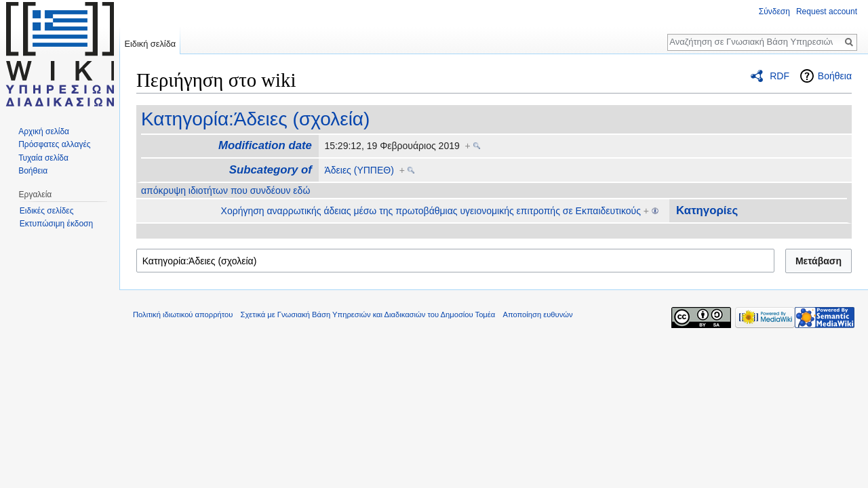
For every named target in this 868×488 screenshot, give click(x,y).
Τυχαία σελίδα (43, 158)
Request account (827, 12)
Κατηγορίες (707, 210)
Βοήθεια (835, 76)
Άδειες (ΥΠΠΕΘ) (359, 170)
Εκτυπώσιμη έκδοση (56, 224)
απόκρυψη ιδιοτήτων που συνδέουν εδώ (225, 190)
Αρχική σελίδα (44, 131)
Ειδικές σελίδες (47, 211)
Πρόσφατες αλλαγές (54, 144)
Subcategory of (271, 170)
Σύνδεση (774, 12)
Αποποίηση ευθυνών (537, 314)
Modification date (265, 145)
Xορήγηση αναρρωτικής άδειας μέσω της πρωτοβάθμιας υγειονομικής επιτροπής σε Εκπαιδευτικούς (431, 211)
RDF (780, 76)
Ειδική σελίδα (150, 44)
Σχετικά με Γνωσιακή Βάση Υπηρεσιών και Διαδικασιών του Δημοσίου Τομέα (368, 314)
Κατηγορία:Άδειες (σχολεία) (255, 119)
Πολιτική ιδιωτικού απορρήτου (183, 314)
